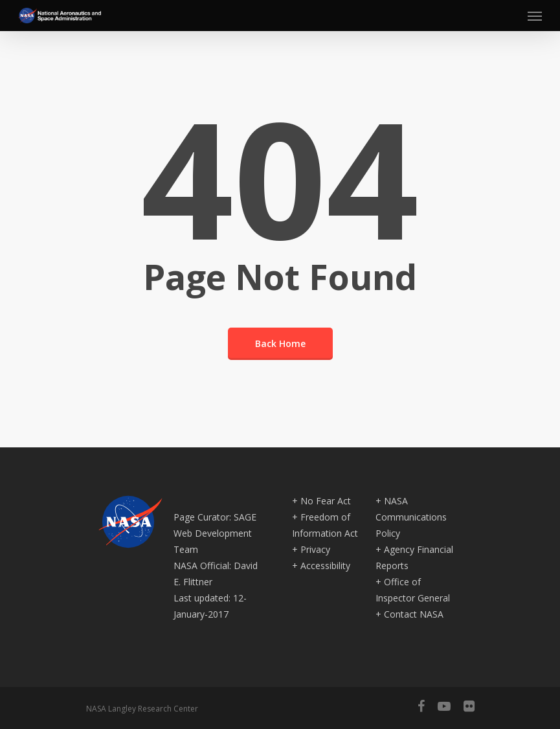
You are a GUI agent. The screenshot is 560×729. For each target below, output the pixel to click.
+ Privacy (311, 549)
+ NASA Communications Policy (411, 517)
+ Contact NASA (409, 614)
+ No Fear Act (321, 501)
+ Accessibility (321, 566)
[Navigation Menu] (535, 16)
